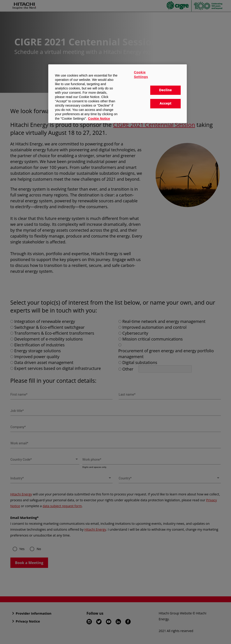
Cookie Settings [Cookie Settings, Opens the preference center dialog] (141, 75)
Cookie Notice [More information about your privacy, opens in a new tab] (99, 119)
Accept (165, 103)
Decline (165, 90)
